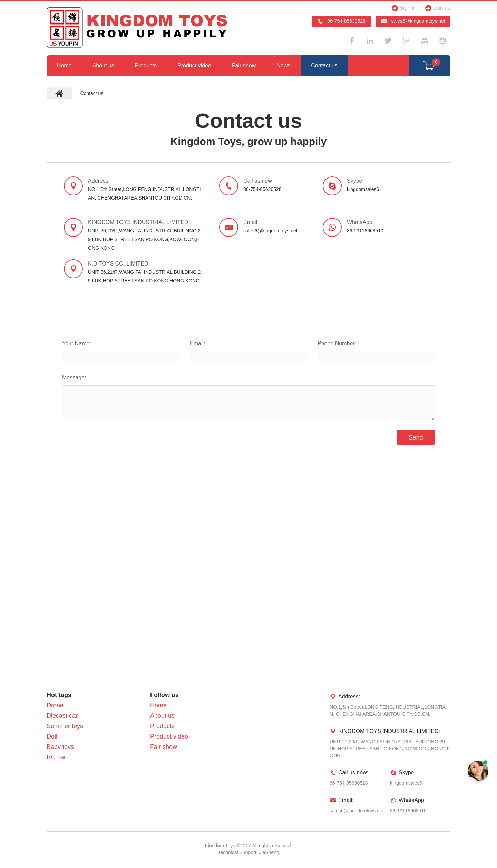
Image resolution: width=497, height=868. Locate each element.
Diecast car (62, 716)
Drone (55, 705)
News (283, 65)
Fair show (244, 65)
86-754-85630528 (341, 21)
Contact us (324, 65)
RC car (56, 757)
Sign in (403, 8)
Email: (197, 343)
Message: (74, 378)
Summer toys (65, 726)
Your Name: (77, 343)
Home (64, 65)
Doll (52, 736)
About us (103, 65)
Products (146, 65)
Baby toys (60, 747)
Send (416, 437)
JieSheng (269, 852)
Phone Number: (337, 343)
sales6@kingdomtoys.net (413, 21)
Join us (437, 8)
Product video (194, 65)
